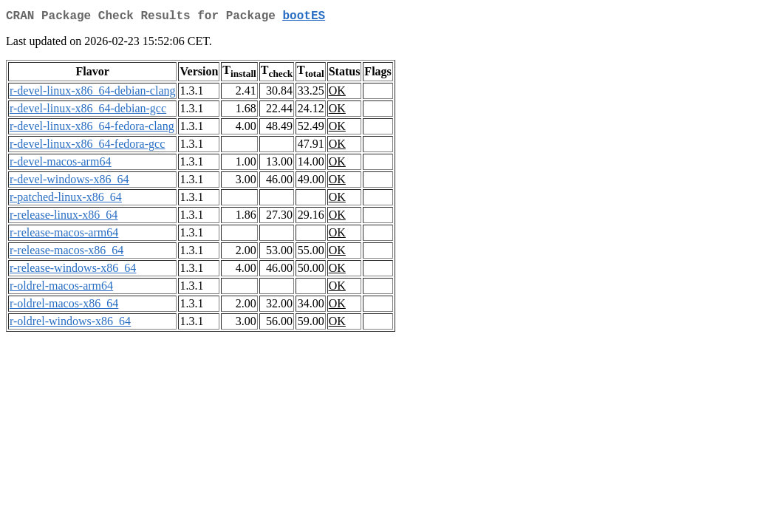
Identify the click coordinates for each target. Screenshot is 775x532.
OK (337, 93)
